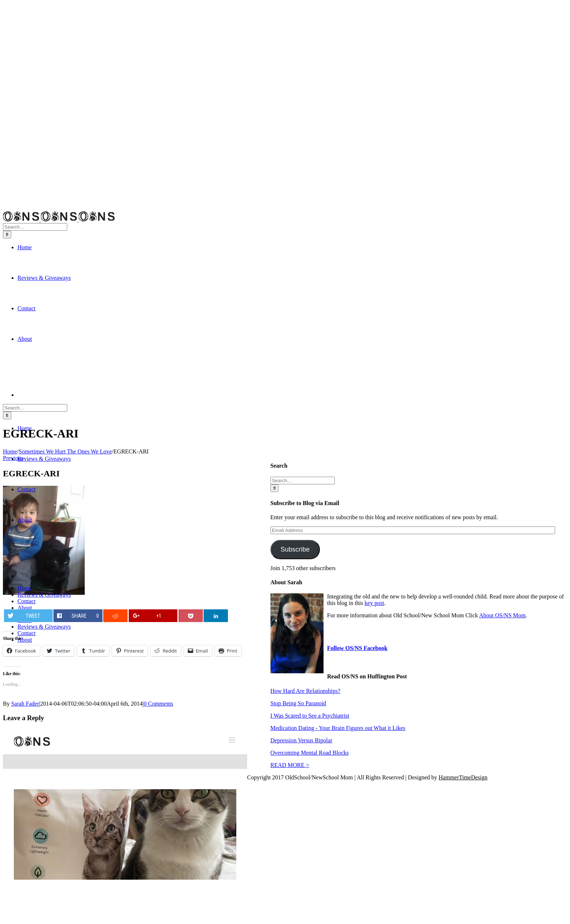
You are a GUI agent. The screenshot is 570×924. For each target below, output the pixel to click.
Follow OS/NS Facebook (357, 648)
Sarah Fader (25, 704)
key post (374, 603)
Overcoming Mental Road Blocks (310, 753)
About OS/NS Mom (502, 615)
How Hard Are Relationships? (305, 691)
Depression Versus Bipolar (301, 740)
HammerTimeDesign (463, 777)
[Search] (7, 235)
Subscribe (295, 549)
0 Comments (158, 704)
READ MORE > (290, 765)
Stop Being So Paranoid (298, 703)
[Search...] (35, 227)
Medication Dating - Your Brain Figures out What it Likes (338, 728)
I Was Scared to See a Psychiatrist (310, 716)
